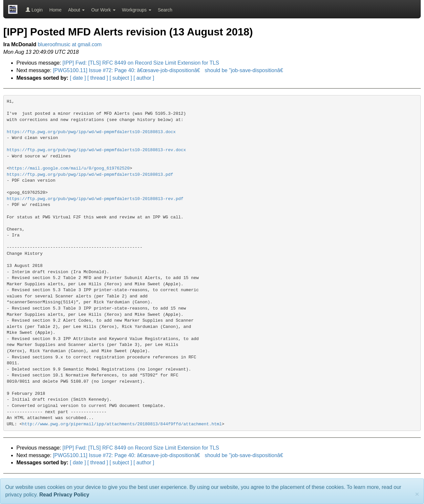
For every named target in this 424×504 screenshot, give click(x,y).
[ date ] (78, 78)
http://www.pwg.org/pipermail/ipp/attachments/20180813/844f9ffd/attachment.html (122, 424)
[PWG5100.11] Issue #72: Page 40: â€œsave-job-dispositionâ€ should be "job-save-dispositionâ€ (170, 70)
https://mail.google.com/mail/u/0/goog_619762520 (69, 168)
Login (34, 10)
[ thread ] (98, 78)
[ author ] (144, 78)
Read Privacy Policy (64, 495)
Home (55, 10)
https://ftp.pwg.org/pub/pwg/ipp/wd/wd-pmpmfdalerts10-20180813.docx (91, 132)
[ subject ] (121, 78)
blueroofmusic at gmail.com (70, 44)
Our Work (103, 10)
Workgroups (137, 10)
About (76, 10)
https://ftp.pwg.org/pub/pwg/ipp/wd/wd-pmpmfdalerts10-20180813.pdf (90, 175)
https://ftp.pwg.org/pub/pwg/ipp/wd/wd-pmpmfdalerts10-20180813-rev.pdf (95, 199)
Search (165, 10)
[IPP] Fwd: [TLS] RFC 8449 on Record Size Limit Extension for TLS (141, 63)
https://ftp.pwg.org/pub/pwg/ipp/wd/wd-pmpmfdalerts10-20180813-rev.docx (96, 150)
